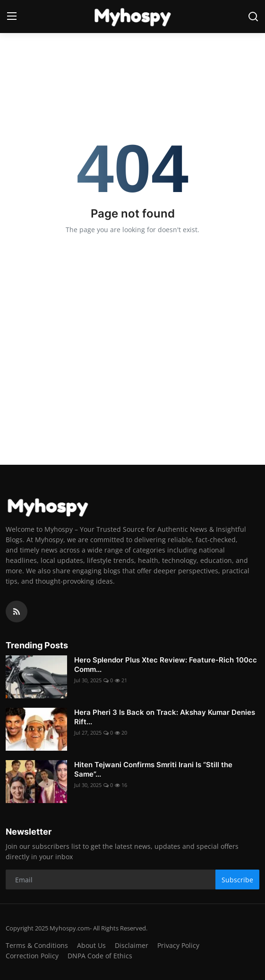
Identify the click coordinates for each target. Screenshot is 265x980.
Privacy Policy (178, 945)
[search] (253, 17)
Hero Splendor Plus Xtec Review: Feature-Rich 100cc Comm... (166, 665)
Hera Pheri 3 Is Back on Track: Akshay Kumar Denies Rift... (165, 717)
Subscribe (237, 880)
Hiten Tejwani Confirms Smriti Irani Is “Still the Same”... (153, 769)
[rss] (17, 611)
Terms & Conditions (37, 945)
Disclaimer (132, 945)
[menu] (12, 17)
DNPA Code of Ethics (100, 956)
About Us (91, 945)
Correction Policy (32, 956)
